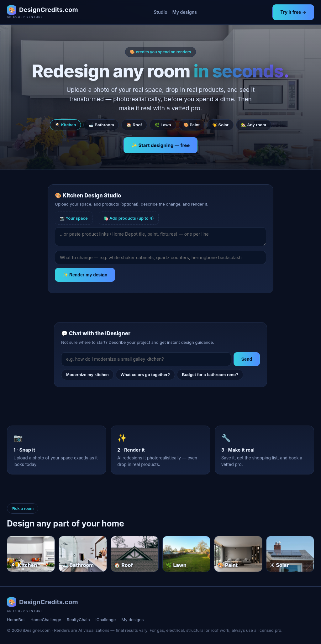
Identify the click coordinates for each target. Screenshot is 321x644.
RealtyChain (78, 620)
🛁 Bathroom (101, 125)
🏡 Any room (254, 125)
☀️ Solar (220, 125)
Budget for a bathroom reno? (210, 375)
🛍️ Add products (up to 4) (129, 218)
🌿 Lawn (163, 125)
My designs (185, 12)
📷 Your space (74, 218)
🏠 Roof (134, 125)
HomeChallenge (46, 620)
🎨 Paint (192, 125)
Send (247, 359)
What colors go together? (145, 375)
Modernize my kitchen (87, 375)
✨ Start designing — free (160, 145)
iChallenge (106, 620)
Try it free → (293, 12)
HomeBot (16, 620)
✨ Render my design (85, 275)
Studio (160, 12)
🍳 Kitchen (65, 125)
